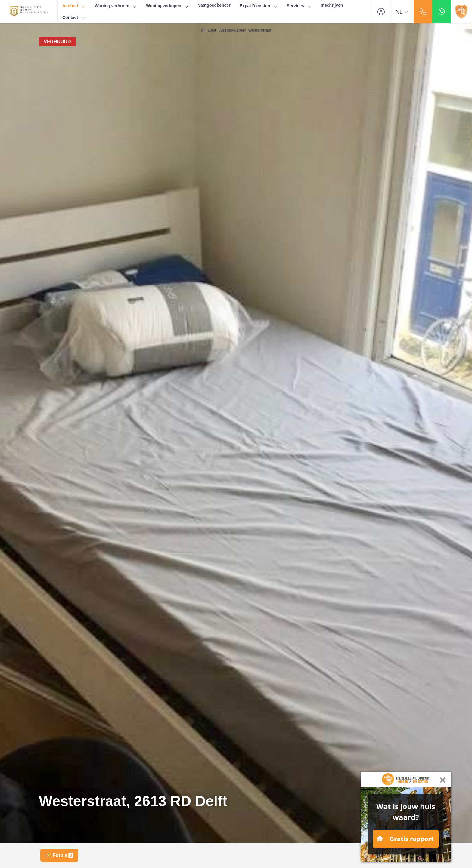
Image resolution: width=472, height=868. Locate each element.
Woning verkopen (168, 6)
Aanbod (74, 6)
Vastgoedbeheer (214, 5)
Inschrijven (332, 5)
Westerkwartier (232, 30)
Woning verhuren (116, 6)
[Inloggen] (381, 12)
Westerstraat (260, 30)
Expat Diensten (259, 6)
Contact (74, 18)
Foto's (59, 855)
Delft (212, 30)
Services (299, 6)
